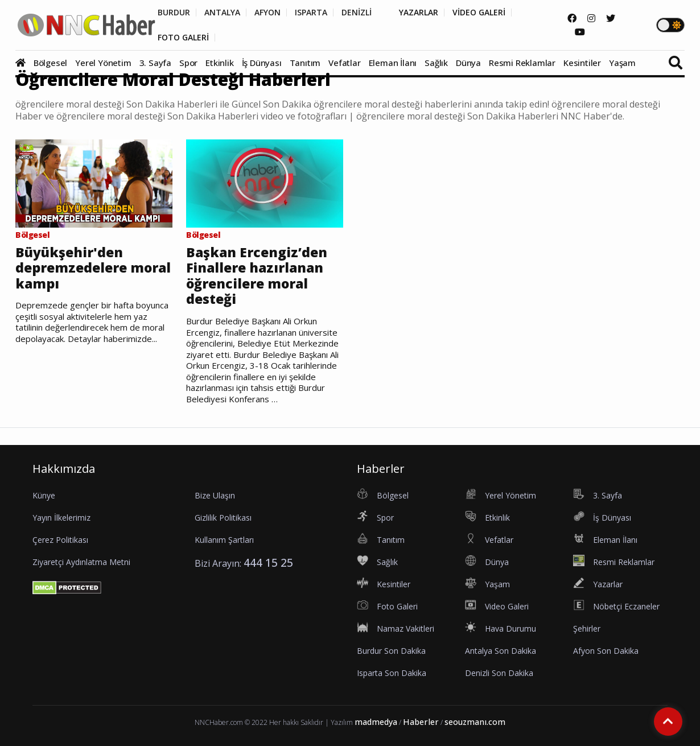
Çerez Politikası (60, 540)
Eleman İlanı (393, 63)
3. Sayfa (155, 63)
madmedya (376, 722)
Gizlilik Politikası (223, 518)
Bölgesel (50, 63)
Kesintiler (582, 63)
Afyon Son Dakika (606, 651)
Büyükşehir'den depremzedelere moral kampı (93, 268)
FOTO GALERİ (183, 38)
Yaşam (622, 63)
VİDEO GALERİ (479, 13)
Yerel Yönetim (103, 63)
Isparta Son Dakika (392, 673)
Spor (188, 63)
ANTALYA (222, 13)
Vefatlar (344, 63)
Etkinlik (219, 63)
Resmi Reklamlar (522, 63)
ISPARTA (311, 13)
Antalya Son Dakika (501, 651)
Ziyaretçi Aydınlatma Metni (81, 562)
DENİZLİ (357, 13)
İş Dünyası (262, 63)
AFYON (267, 13)
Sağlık (436, 63)
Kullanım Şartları (224, 540)
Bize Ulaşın (215, 495)
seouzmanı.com (475, 722)
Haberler (421, 722)
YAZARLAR (419, 13)
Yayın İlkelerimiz (61, 518)
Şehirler (587, 628)
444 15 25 (268, 562)
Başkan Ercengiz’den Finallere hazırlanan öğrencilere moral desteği (257, 276)
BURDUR (174, 13)
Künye (44, 495)
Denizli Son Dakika (499, 673)
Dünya (468, 63)
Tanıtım (305, 63)
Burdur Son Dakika (391, 651)
